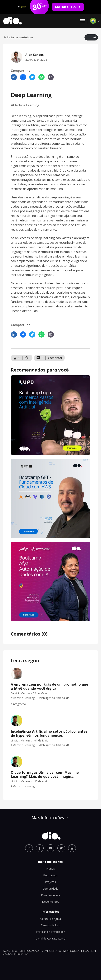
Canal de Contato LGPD (51, 938)
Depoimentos (51, 902)
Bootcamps (50, 875)
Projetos (50, 882)
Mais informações (50, 818)
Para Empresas (50, 895)
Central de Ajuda (51, 919)
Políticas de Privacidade (50, 932)
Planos (50, 869)
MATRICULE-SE (68, 7)
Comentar (55, 358)
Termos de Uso (51, 925)
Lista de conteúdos (18, 37)
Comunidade (50, 889)
